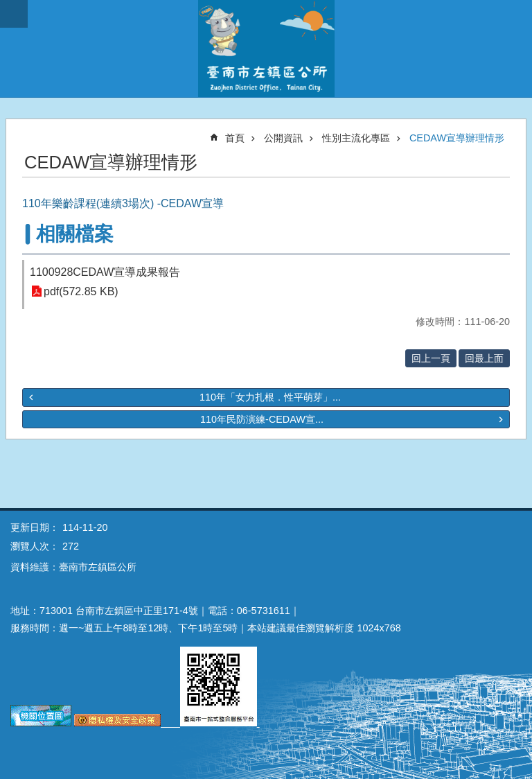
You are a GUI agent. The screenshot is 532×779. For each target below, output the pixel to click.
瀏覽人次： (35, 546)
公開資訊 (283, 138)
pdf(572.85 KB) (81, 291)
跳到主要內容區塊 (7, 7)
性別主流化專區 (356, 138)
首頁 (235, 138)
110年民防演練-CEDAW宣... (262, 419)
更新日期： (35, 527)
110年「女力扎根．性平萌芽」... (270, 397)
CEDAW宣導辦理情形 (457, 138)
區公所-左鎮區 (266, 49)
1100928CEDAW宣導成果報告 (105, 272)
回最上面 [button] (484, 358)
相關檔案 (75, 234)
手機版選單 (14, 14)
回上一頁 (431, 358)
